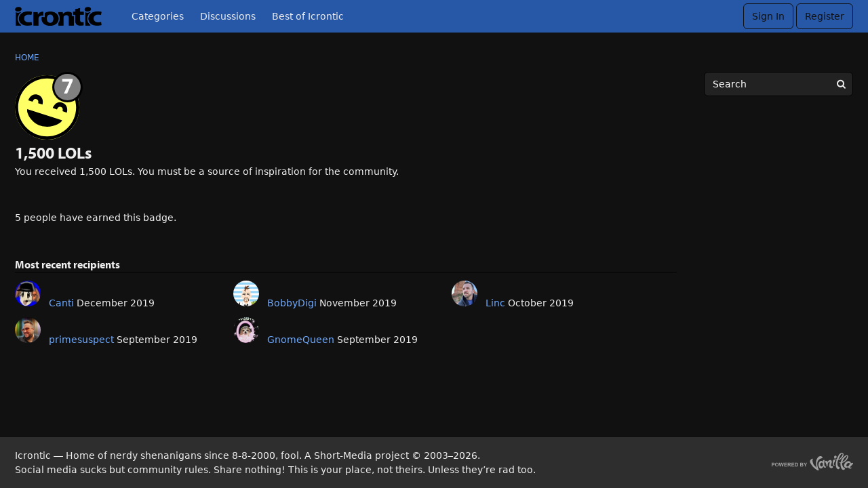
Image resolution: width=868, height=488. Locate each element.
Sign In (768, 16)
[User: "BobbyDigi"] (246, 293)
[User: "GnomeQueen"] (246, 330)
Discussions (228, 16)
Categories (158, 16)
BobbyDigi (292, 303)
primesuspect (81, 340)
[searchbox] (778, 84)
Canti (61, 303)
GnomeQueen (301, 340)
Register (825, 16)
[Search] (841, 84)
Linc (495, 303)
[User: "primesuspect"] (28, 330)
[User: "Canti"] (28, 293)
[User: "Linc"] (465, 293)
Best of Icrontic (308, 16)
